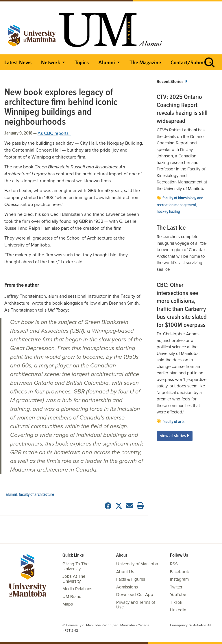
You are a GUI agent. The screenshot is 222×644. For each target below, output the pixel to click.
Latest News (18, 62)
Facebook (180, 572)
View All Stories (175, 436)
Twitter (176, 587)
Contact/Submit (189, 62)
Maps (68, 604)
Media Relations (77, 589)
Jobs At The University (74, 579)
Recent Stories (172, 82)
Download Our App (135, 595)
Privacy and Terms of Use (136, 605)
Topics (82, 62)
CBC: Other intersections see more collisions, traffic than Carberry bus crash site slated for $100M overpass (182, 305)
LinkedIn (178, 610)
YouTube (178, 595)
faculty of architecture (36, 495)
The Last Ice (171, 228)
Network (51, 62)
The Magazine (145, 62)
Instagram (179, 579)
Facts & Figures (131, 579)
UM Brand (72, 597)
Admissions (127, 587)
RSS (174, 564)
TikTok (176, 602)
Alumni (107, 62)
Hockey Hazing (168, 212)
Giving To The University (75, 566)
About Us (125, 572)
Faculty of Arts (173, 422)
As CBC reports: (54, 133)
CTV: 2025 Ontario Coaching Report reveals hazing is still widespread (182, 109)
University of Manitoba (137, 564)
